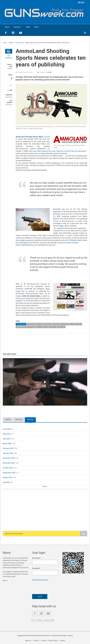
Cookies (62, 641)
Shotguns (61, 327)
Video (28, 27)
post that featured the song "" (60, 151)
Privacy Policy (53, 641)
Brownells (57, 209)
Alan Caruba (58, 243)
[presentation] (50, 587)
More (36, 27)
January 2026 (8, 453)
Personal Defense (28, 327)
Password (36, 568)
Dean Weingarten (22, 243)
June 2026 (7, 429)
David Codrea (82, 240)
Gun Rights (64, 324)
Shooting (52, 327)
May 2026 (6, 434)
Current (49, 72)
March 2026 (7, 444)
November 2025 (9, 463)
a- (8, 90)
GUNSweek (9, 58)
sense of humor (64, 231)
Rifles (45, 327)
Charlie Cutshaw (72, 243)
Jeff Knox (36, 243)
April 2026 (7, 439)
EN (81, 3)
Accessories (32, 324)
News (18, 327)
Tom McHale (72, 240)
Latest (8, 420)
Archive (30, 420)
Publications (21, 324)
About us (29, 641)
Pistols (39, 327)
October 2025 (8, 468)
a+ (11, 90)
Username (37, 558)
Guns (72, 324)
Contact (37, 641)
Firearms (56, 324)
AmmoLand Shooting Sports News (29, 137)
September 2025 (9, 473)
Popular (19, 420)
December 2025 (9, 458)
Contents (17, 27)
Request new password (40, 580)
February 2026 (8, 448)
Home (7, 27)
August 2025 (8, 477)
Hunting (78, 324)
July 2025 (6, 482)
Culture (40, 324)
